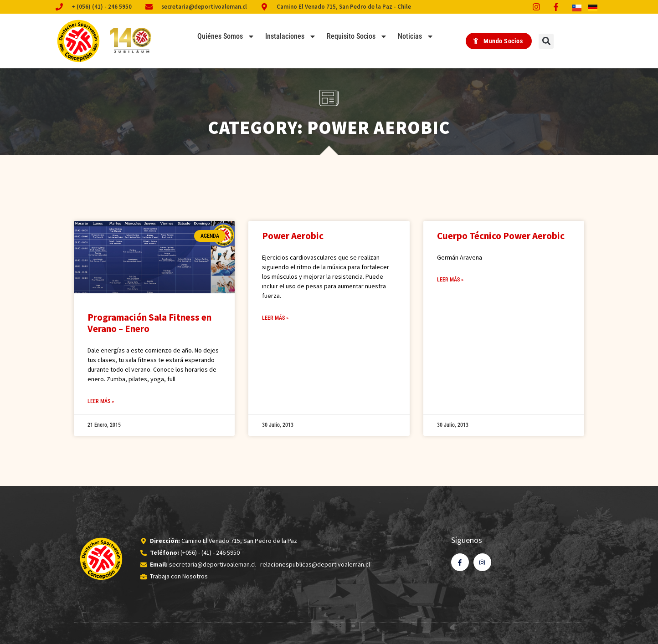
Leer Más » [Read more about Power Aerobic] (275, 318)
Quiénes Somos (226, 36)
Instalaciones (291, 36)
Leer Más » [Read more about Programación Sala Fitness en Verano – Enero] (101, 401)
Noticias (416, 36)
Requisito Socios (357, 36)
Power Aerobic (293, 236)
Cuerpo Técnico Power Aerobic (501, 236)
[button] (546, 41)
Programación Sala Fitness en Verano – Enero (149, 323)
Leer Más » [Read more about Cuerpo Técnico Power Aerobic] (450, 280)
